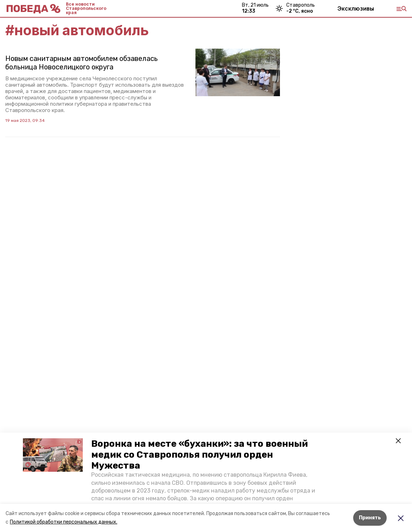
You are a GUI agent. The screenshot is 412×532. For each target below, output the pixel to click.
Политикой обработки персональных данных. (64, 522)
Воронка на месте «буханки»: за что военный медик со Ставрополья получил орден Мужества (199, 455)
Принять (370, 518)
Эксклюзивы (356, 8)
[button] (53, 455)
